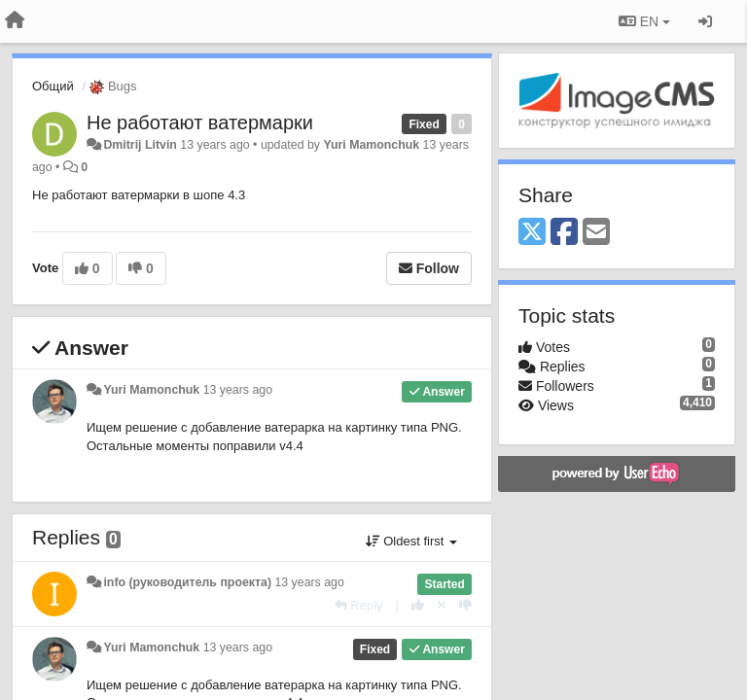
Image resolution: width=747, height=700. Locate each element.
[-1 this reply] (465, 605)
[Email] (596, 233)
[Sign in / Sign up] (705, 21)
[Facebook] (564, 233)
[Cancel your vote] (442, 605)
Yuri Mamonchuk (371, 145)
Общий (53, 86)
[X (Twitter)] (532, 233)
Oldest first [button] (411, 541)
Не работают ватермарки (200, 122)
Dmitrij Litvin (140, 145)
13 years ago (238, 390)
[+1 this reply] (418, 605)
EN (644, 21)
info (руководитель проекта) (187, 582)
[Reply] (359, 605)
